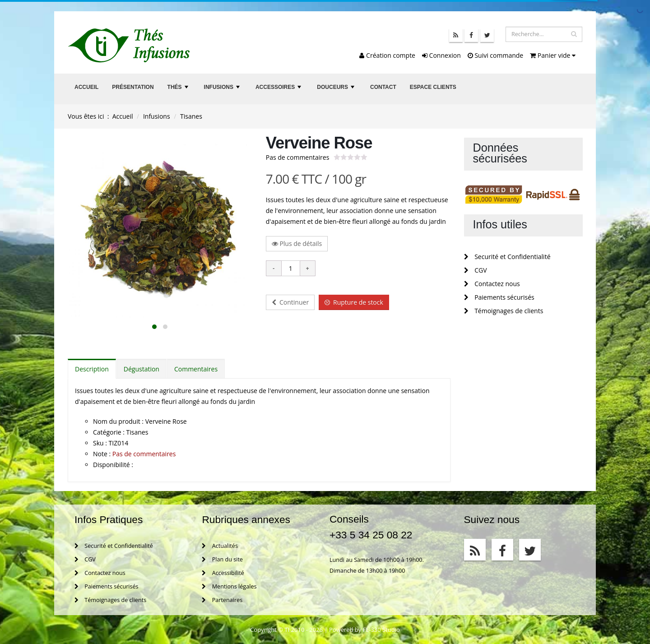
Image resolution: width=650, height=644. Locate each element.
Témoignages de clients (504, 311)
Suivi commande (495, 55)
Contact (383, 87)
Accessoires (279, 90)
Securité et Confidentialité (507, 257)
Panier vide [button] (553, 55)
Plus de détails (297, 243)
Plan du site (222, 559)
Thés (179, 90)
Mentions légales (229, 586)
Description (92, 369)
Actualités (220, 546)
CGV (476, 270)
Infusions (223, 90)
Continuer (290, 302)
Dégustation (142, 369)
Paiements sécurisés (499, 297)
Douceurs (337, 90)
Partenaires (222, 600)
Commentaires (196, 369)
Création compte (387, 55)
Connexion (441, 55)
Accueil (86, 87)
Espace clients (433, 87)
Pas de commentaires (298, 157)
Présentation (133, 87)
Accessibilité (223, 573)
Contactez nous (492, 284)
